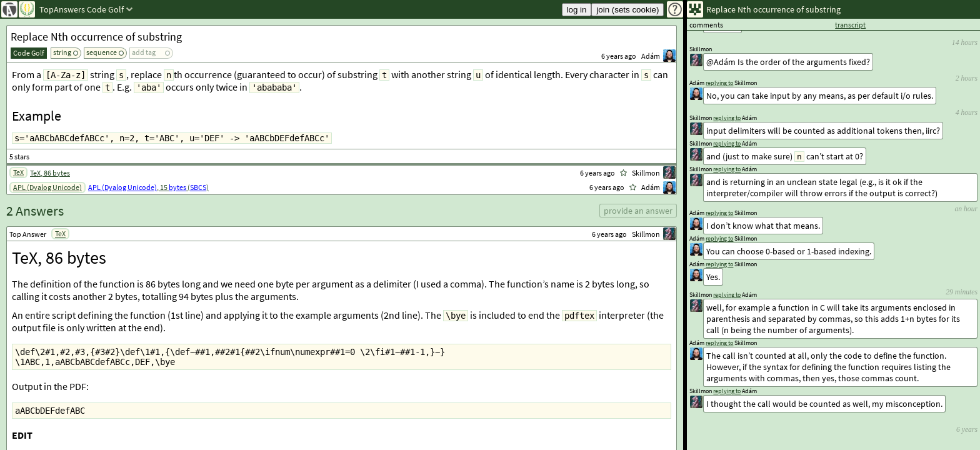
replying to (727, 391)
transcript (850, 25)
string (62, 52)
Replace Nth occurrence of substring (96, 37)
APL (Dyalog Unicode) (47, 187)
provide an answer (638, 211)
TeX (18, 172)
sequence (102, 52)
